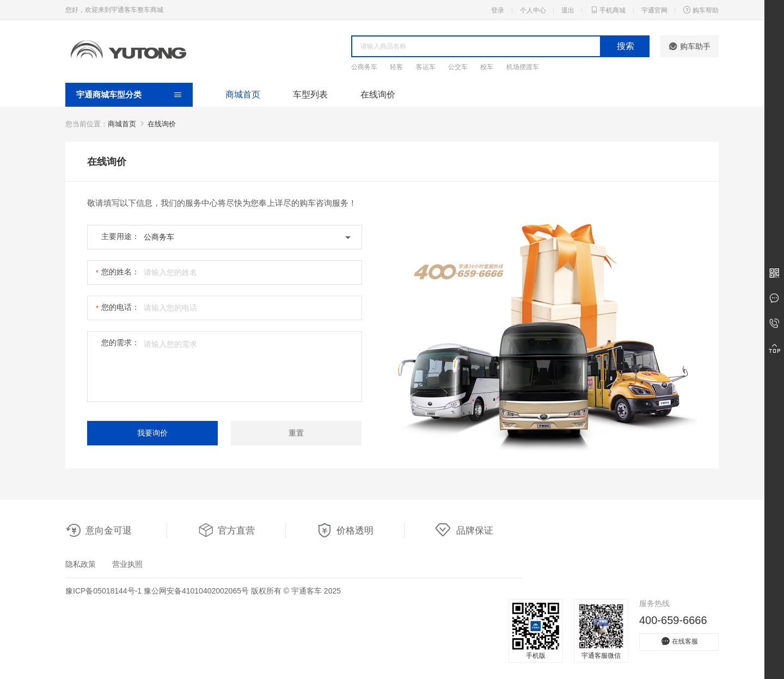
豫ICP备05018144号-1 (103, 591)
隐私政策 (81, 564)
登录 (498, 10)
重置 (296, 433)
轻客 (396, 67)
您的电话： (120, 307)
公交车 (458, 67)
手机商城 (608, 10)
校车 (487, 67)
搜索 (626, 46)
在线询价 (378, 94)
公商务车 (364, 67)
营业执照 (127, 564)
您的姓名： (120, 272)
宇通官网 (654, 10)
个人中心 (533, 10)
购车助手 (690, 46)
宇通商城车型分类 (109, 94)
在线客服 (679, 641)
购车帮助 (701, 10)
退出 (568, 10)
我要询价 (152, 433)
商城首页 (243, 94)
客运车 (426, 67)
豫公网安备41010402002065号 (196, 591)
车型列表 (310, 94)
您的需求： (120, 342)
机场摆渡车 (523, 67)
